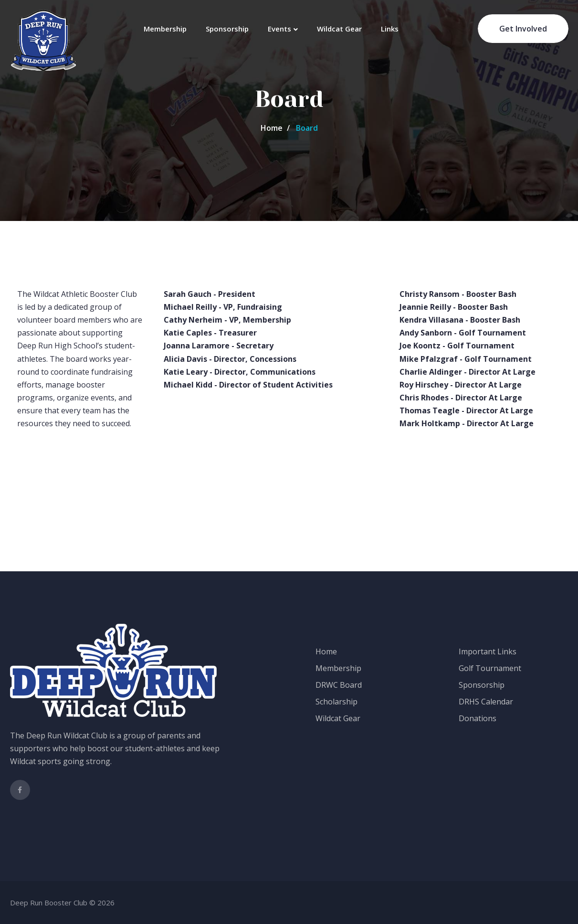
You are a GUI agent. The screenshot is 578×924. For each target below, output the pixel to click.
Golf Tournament (490, 668)
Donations (478, 718)
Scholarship (336, 702)
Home (272, 128)
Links (390, 29)
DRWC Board (339, 685)
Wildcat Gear (339, 29)
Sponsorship (227, 29)
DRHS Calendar (486, 702)
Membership (165, 29)
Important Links (488, 651)
